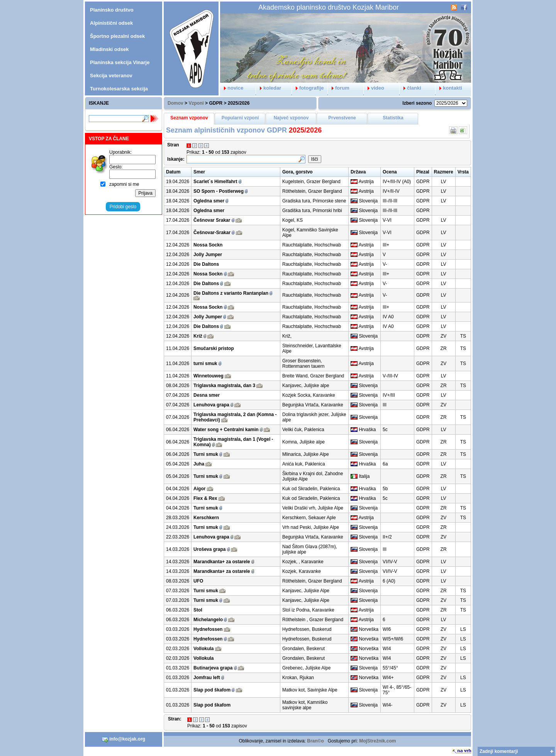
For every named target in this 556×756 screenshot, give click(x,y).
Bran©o (315, 741)
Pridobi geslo (123, 207)
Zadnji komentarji (499, 751)
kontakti (449, 88)
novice (232, 88)
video (374, 88)
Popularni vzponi (240, 118)
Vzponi (196, 103)
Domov (175, 103)
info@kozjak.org (124, 739)
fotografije (308, 88)
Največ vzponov (291, 118)
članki (410, 88)
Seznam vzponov (189, 118)
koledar (269, 88)
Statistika (393, 118)
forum (339, 88)
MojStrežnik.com (377, 741)
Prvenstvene (342, 118)
